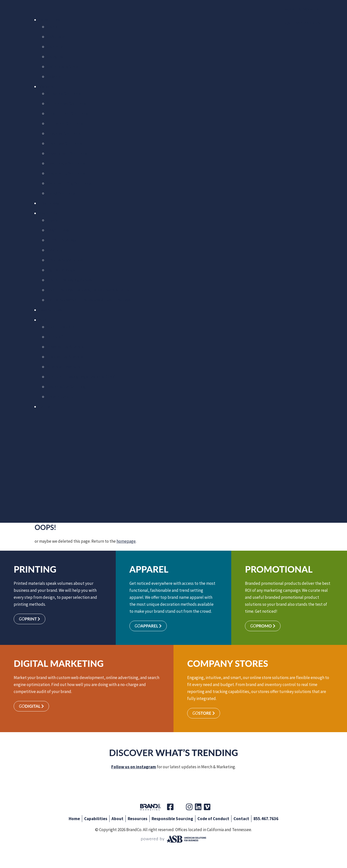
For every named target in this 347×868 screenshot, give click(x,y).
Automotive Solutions (67, 103)
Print (54, 27)
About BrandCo (60, 327)
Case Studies (50, 310)
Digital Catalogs (61, 270)
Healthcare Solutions (66, 163)
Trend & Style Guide (65, 260)
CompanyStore (63, 67)
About (44, 320)
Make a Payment (303, 9)
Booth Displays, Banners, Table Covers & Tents (88, 290)
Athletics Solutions (64, 93)
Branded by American (66, 357)
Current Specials (62, 240)
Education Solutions (65, 123)
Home (74, 819)
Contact (46, 407)
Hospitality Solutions (66, 173)
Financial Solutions (64, 133)
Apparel (56, 37)
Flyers (52, 220)
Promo (55, 47)
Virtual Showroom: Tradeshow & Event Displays (89, 300)
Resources (48, 213)
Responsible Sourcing (66, 387)
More (54, 77)
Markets (46, 87)
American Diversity (63, 367)
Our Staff (55, 337)
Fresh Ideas (49, 203)
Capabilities (49, 20)
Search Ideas (58, 230)
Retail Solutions (61, 193)
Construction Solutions (68, 113)
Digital (55, 57)
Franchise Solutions (64, 143)
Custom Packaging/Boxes (69, 280)
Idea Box (55, 250)
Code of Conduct (62, 397)
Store (204, 714)
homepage (126, 541)
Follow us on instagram (134, 767)
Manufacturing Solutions (69, 183)
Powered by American (66, 347)
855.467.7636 (266, 819)
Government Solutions (67, 153)
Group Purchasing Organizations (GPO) (81, 377)
